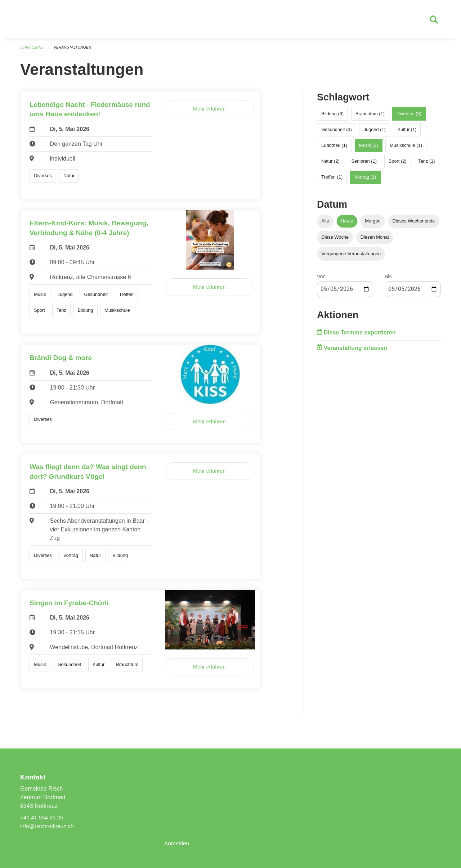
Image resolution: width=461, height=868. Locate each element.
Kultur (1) (407, 132)
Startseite (32, 50)
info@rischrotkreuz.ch (48, 826)
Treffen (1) (332, 180)
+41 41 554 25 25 (43, 817)
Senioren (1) (364, 164)
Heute (347, 224)
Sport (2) (398, 164)
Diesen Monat (375, 240)
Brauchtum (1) (370, 116)
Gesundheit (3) (337, 132)
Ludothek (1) (334, 148)
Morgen (373, 224)
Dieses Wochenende (414, 224)
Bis (388, 279)
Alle (325, 224)
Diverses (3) (409, 116)
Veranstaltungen (75, 50)
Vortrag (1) (365, 180)
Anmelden (177, 843)
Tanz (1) (426, 164)
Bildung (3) (332, 116)
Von (321, 279)
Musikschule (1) (406, 148)
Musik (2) (369, 148)
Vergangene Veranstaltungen (351, 257)
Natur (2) (330, 164)
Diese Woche (335, 240)
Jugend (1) (375, 132)
